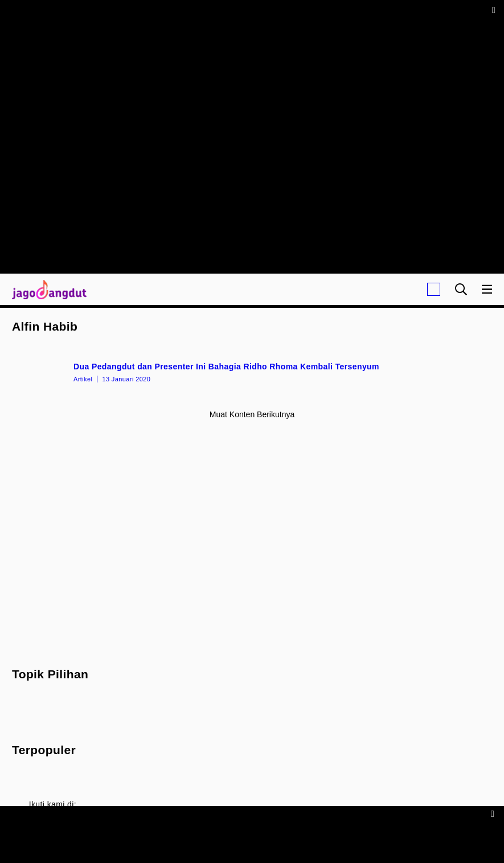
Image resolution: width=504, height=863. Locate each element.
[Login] (434, 289)
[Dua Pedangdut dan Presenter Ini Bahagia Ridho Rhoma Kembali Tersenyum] (252, 372)
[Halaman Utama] (47, 289)
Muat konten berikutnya (252, 414)
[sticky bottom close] (494, 813)
